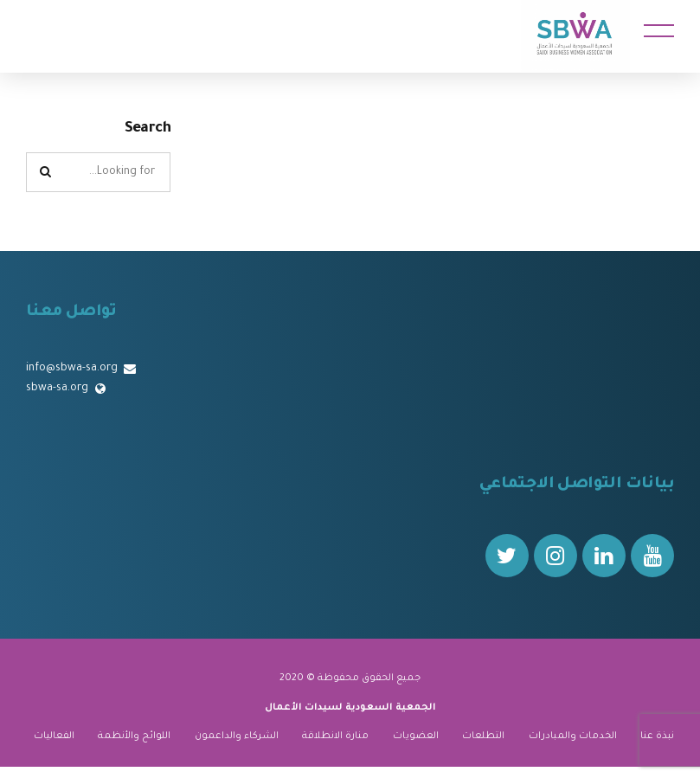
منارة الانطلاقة (335, 736)
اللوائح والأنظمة (134, 736)
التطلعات (483, 736)
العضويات (416, 736)
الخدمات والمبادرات (573, 736)
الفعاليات (54, 736)
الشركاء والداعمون (237, 736)
